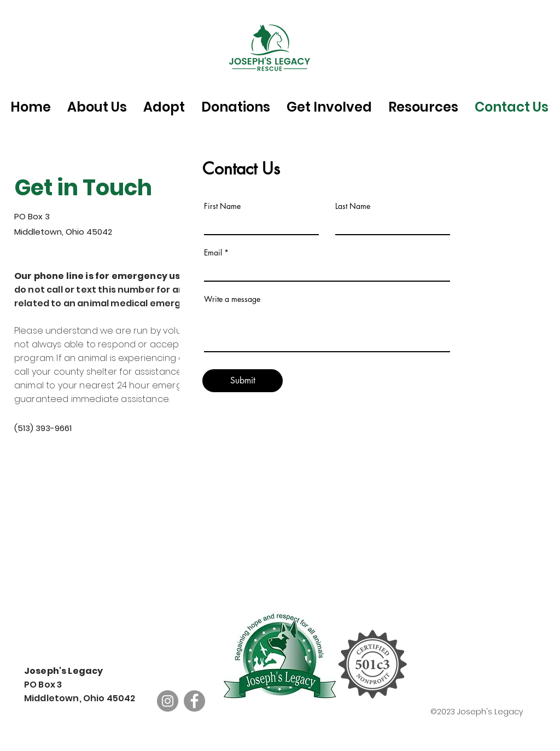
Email (213, 253)
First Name (222, 206)
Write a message (232, 299)
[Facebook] (194, 701)
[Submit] (243, 381)
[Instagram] (168, 701)
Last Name (353, 206)
